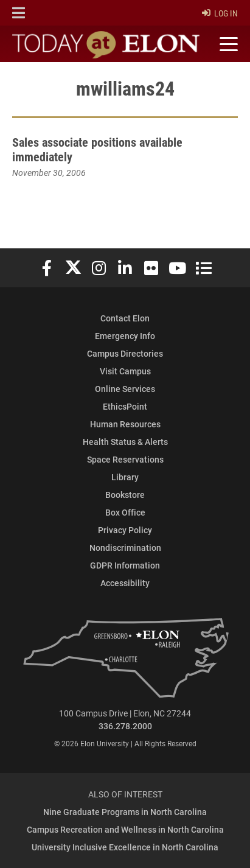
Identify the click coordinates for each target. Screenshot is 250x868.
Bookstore (125, 495)
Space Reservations (125, 459)
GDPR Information (125, 565)
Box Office (125, 512)
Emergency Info (125, 336)
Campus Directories (125, 353)
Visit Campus (125, 371)
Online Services (125, 389)
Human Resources (125, 424)
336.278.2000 (125, 726)
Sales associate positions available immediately (97, 149)
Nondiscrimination (125, 548)
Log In (220, 13)
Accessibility (125, 583)
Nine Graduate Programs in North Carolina (125, 812)
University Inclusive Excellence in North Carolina (125, 847)
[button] (19, 13)
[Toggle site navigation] (227, 44)
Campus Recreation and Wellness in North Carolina (125, 829)
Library (125, 477)
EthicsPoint (125, 406)
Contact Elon (125, 318)
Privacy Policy (125, 530)
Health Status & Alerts (125, 442)
